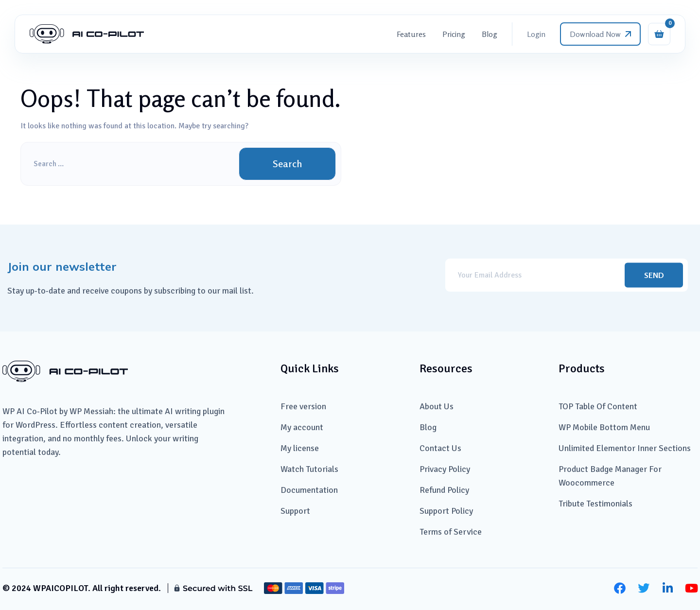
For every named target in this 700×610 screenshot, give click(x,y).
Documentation (309, 490)
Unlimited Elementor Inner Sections (625, 448)
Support (295, 511)
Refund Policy (444, 490)
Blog (490, 34)
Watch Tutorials (309, 469)
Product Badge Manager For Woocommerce (610, 476)
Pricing (454, 34)
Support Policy (446, 511)
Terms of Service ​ (452, 532)
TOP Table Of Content (598, 406)
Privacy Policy (445, 469)
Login (536, 34)
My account (302, 427)
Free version (303, 406)
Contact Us (440, 448)
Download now (600, 34)
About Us (437, 406)
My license (300, 448)
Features (411, 34)
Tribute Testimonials (595, 504)
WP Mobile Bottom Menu (604, 427)
